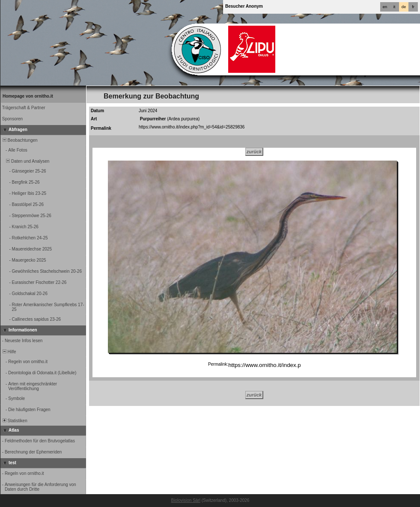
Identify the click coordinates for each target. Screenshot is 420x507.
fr (413, 7)
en (385, 7)
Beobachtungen (19, 140)
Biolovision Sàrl (186, 500)
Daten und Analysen (25, 161)
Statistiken (14, 421)
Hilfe (9, 352)
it (395, 7)
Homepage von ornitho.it (28, 96)
